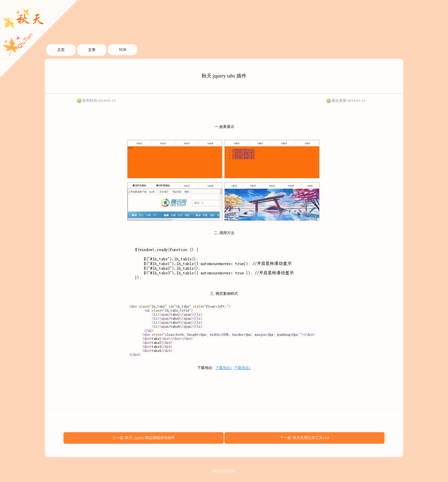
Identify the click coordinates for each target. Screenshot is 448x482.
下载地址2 (242, 368)
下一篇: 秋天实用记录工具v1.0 (304, 438)
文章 (92, 50)
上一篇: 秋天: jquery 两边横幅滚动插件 (143, 438)
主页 (61, 50)
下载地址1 (224, 368)
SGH (123, 50)
